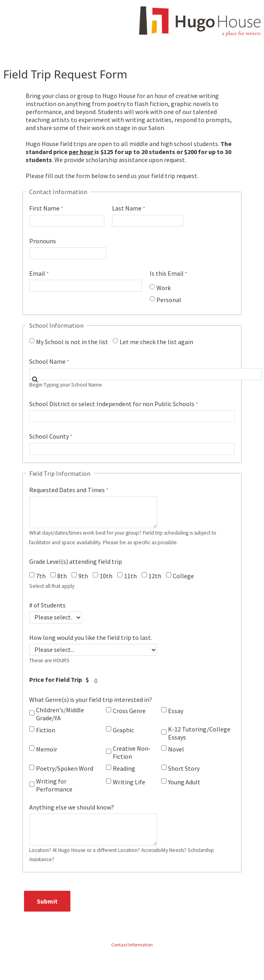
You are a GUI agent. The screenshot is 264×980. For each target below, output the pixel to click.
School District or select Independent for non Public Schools (112, 404)
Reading (124, 768)
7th (41, 576)
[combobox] (146, 374)
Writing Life (129, 782)
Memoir (47, 749)
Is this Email (167, 273)
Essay (176, 711)
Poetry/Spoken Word (65, 768)
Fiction (46, 730)
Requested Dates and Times (67, 490)
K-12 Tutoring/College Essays (199, 733)
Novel (176, 749)
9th (83, 576)
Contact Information (132, 945)
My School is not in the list (72, 342)
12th (155, 576)
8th (62, 576)
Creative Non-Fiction (132, 752)
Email (37, 273)
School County (49, 436)
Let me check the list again (156, 342)
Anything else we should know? (72, 807)
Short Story (184, 768)
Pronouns (43, 241)
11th (130, 576)
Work (164, 288)
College (183, 576)
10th (106, 576)
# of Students (47, 605)
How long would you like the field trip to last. (91, 637)
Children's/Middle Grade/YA (60, 714)
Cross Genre (129, 711)
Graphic (123, 730)
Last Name (127, 208)
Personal (169, 300)
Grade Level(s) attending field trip (76, 561)
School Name (47, 361)
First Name (44, 208)
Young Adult (184, 782)
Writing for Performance (54, 785)
